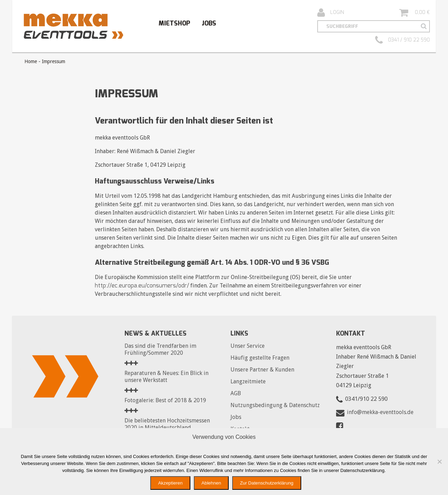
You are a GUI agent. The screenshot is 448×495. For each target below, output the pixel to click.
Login (331, 13)
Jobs (209, 23)
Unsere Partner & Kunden (262, 370)
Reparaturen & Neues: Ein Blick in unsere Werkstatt (166, 377)
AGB (236, 393)
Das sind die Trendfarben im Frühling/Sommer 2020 (160, 349)
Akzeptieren (170, 483)
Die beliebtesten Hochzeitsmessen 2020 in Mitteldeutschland (167, 424)
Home (31, 61)
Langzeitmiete (248, 381)
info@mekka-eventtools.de (380, 412)
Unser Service (248, 346)
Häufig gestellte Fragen (260, 358)
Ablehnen (211, 483)
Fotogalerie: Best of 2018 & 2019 (165, 400)
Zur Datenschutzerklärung (267, 483)
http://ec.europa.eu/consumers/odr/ (142, 286)
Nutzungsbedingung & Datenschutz (275, 405)
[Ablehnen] (439, 462)
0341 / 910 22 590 (403, 40)
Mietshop (174, 23)
